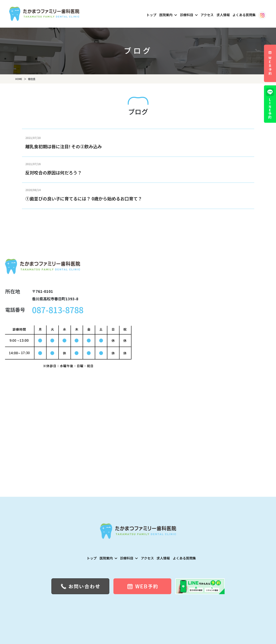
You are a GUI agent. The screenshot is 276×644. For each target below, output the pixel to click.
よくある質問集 (244, 15)
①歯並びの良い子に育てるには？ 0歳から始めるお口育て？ (84, 199)
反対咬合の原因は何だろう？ (53, 173)
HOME (19, 79)
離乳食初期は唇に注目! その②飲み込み (64, 146)
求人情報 (223, 15)
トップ (151, 15)
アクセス (207, 15)
